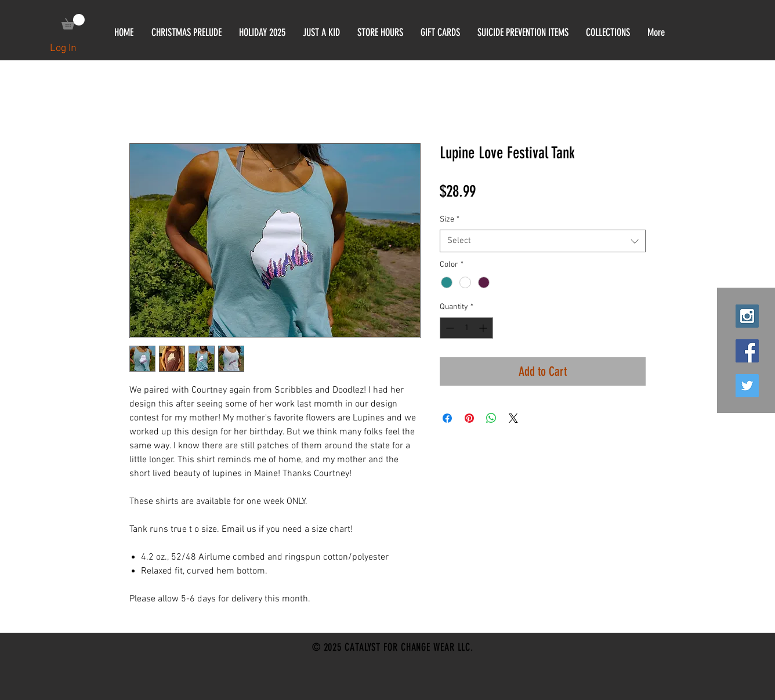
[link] (73, 22)
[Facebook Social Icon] (747, 351)
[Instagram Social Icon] (747, 316)
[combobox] (543, 241)
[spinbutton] (466, 328)
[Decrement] (449, 328)
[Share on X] (513, 418)
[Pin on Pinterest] (469, 418)
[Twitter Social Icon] (747, 386)
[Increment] (484, 328)
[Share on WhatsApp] (491, 418)
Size (450, 220)
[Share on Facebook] (447, 418)
